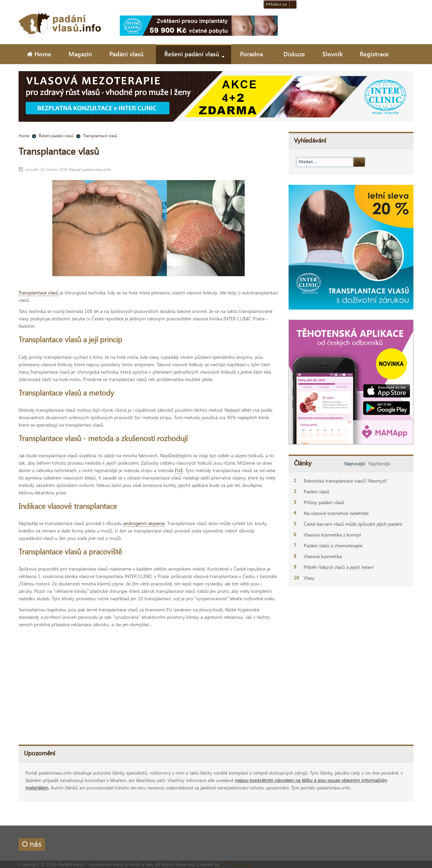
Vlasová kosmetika (323, 556)
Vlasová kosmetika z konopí (332, 535)
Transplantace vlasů (59, 151)
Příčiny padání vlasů (324, 502)
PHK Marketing (236, 864)
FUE (179, 470)
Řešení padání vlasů (56, 136)
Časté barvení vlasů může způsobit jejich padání (353, 524)
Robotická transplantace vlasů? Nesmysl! (345, 481)
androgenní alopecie (144, 523)
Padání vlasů (317, 491)
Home (24, 136)
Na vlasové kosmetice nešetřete (336, 513)
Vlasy (309, 578)
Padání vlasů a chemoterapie (333, 545)
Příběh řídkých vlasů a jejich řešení (339, 567)
